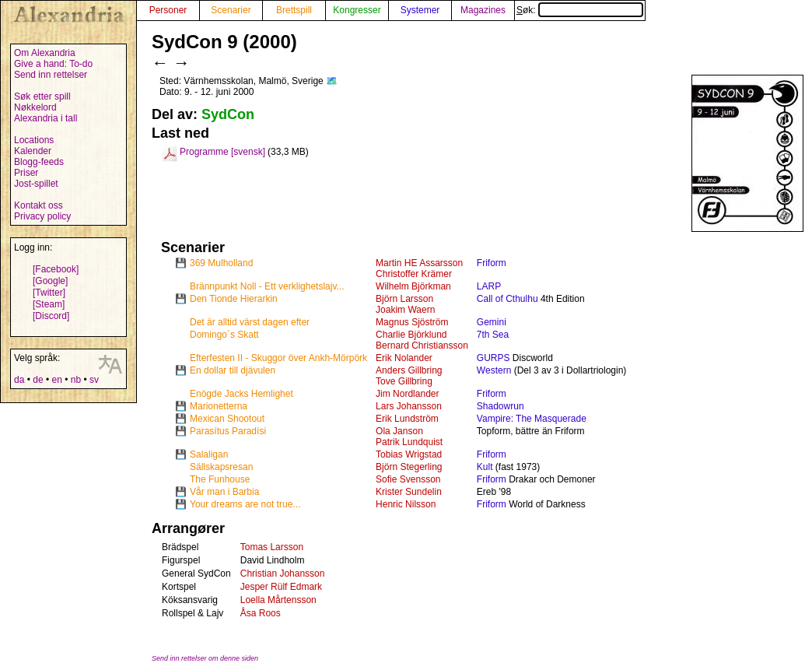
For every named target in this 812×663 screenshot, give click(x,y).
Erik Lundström (407, 419)
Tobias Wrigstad (409, 454)
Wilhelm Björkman (413, 286)
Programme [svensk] (222, 152)
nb (76, 380)
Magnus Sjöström (412, 322)
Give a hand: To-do (53, 64)
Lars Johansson (409, 406)
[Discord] (51, 316)
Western (494, 370)
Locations (34, 140)
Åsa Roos (261, 613)
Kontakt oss (38, 205)
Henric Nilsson (406, 504)
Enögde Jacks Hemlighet (241, 394)
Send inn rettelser (51, 75)
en (56, 380)
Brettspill (294, 10)
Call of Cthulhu (507, 299)
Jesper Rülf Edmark (281, 587)
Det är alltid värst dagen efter (250, 322)
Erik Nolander (404, 358)
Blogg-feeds (39, 162)
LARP (489, 286)
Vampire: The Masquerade (532, 419)
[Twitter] (49, 293)
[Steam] (49, 304)
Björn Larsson (404, 299)
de (38, 380)
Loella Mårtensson (278, 600)
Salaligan (209, 454)
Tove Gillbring (404, 381)
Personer (168, 10)
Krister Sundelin (409, 492)
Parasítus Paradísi (228, 431)
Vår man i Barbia (224, 492)
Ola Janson (399, 431)
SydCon (228, 114)
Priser (26, 173)
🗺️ (332, 81)
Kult (485, 467)
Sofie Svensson (408, 479)
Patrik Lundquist (409, 442)
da (19, 380)
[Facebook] (56, 269)
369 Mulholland (221, 263)
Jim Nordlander (407, 394)
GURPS (493, 358)
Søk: (580, 10)
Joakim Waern (405, 310)
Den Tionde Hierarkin (234, 299)
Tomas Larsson (272, 547)
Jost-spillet (36, 184)
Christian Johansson (283, 574)
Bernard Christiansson (422, 346)
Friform (492, 263)
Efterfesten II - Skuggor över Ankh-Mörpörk (278, 358)
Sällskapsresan (221, 467)
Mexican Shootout (227, 419)
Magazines (483, 10)
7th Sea (493, 335)
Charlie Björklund (411, 335)
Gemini (492, 322)
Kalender (33, 151)
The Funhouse (220, 479)
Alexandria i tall (45, 118)
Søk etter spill (42, 96)
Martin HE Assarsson (419, 263)
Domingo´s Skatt (224, 335)
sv (94, 380)
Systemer (420, 10)
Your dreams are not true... (245, 504)
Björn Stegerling (409, 467)
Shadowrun (500, 406)
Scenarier (231, 10)
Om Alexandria (45, 53)
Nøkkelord (35, 107)
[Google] (50, 281)
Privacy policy (42, 216)
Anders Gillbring (409, 370)
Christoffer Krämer (414, 274)
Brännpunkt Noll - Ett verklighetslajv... (267, 286)
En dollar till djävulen (233, 370)
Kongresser (357, 10)
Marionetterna (219, 406)
